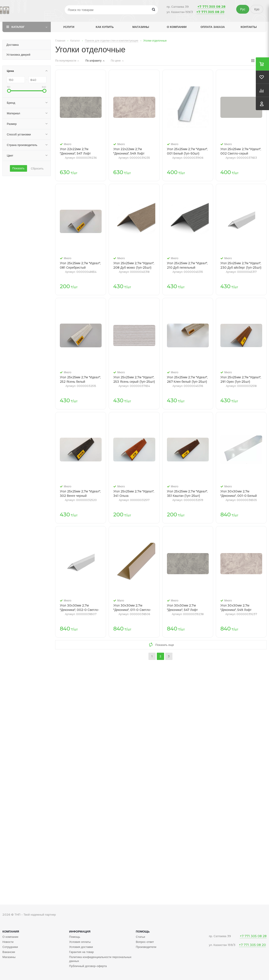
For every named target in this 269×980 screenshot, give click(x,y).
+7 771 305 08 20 (210, 12)
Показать (18, 168)
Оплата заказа (213, 27)
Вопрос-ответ (145, 942)
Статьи (140, 937)
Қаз (257, 9)
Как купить (105, 27)
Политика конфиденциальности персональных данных (100, 959)
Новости (8, 942)
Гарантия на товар (81, 952)
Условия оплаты (80, 942)
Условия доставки (81, 947)
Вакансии (9, 952)
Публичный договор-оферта (88, 966)
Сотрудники (10, 947)
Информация (80, 931)
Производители (146, 947)
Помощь (143, 931)
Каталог (18, 27)
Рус (243, 9)
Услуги (69, 27)
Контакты (249, 27)
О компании (177, 27)
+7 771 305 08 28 (211, 7)
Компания (11, 931)
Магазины (141, 27)
